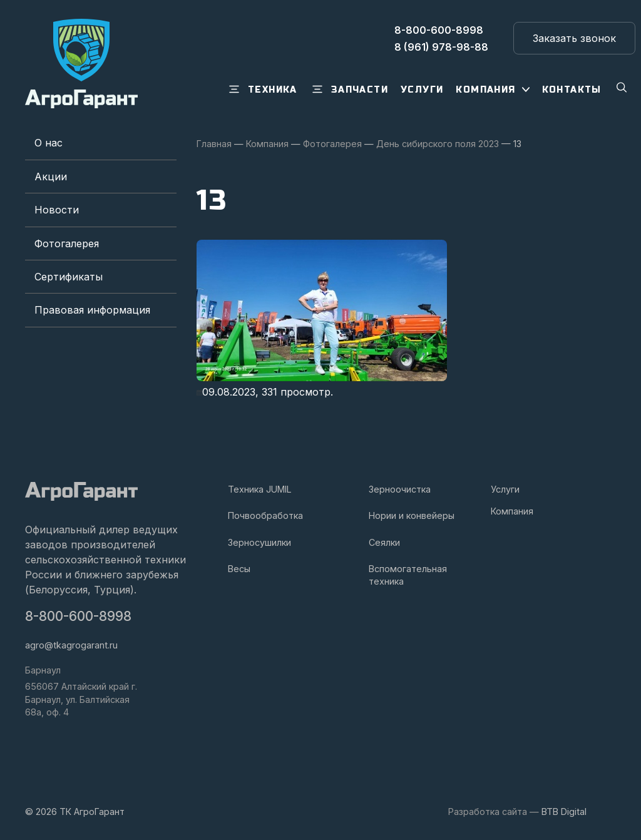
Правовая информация (92, 310)
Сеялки (384, 542)
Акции (51, 177)
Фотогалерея (67, 243)
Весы (239, 569)
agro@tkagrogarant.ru (71, 645)
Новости (57, 210)
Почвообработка (265, 515)
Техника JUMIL (260, 489)
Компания (512, 511)
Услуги (505, 489)
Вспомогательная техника (408, 575)
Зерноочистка (400, 489)
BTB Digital (564, 812)
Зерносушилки (259, 542)
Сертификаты (69, 277)
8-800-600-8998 (78, 616)
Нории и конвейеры (412, 515)
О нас (49, 143)
